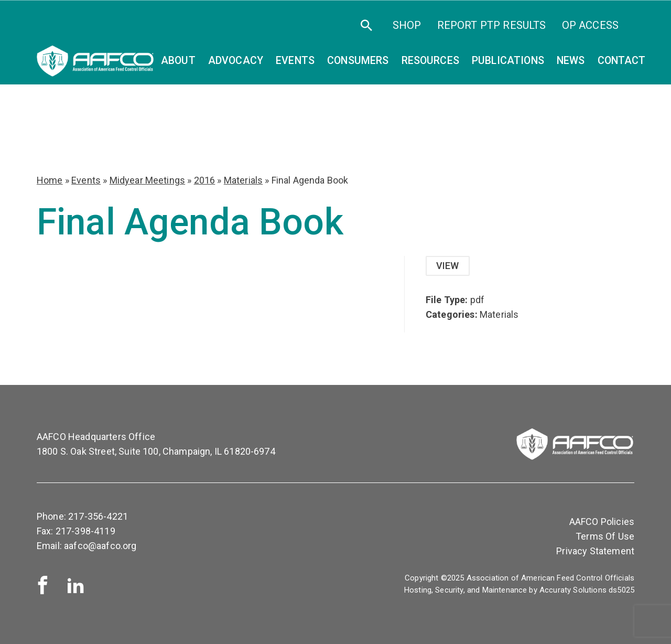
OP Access (590, 25)
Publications (508, 61)
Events (86, 180)
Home (50, 180)
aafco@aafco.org (100, 546)
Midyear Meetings (148, 180)
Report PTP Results (492, 25)
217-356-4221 (98, 516)
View (448, 266)
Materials (243, 180)
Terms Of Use (605, 536)
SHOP (407, 25)
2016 (205, 180)
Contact (622, 61)
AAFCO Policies (602, 522)
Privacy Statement (595, 551)
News (571, 61)
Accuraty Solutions (573, 590)
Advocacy (236, 61)
